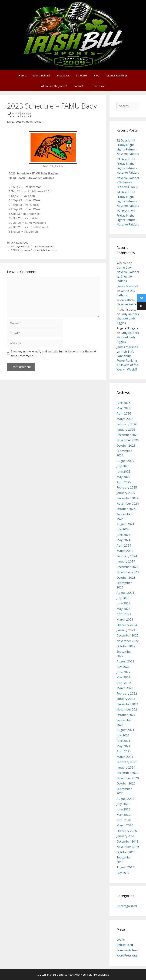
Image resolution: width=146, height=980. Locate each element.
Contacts (79, 86)
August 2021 (125, 730)
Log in (121, 939)
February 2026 (127, 424)
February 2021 (127, 762)
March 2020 (125, 825)
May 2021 (123, 746)
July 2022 (123, 667)
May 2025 (123, 477)
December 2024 (127, 498)
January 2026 (126, 430)
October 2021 (126, 715)
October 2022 (126, 646)
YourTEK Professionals (95, 975)
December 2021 (127, 704)
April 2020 (124, 820)
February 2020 (127, 831)
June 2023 (123, 603)
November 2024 (128, 504)
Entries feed (125, 945)
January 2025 (126, 493)
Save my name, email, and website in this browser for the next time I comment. (54, 354)
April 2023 (124, 614)
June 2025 (123, 471)
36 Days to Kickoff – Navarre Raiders (33, 246)
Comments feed (127, 950)
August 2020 (125, 799)
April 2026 (124, 413)
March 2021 (125, 757)
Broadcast (63, 75)
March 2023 (125, 619)
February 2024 (127, 556)
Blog (97, 75)
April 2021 (124, 751)
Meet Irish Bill (41, 75)
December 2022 (127, 635)
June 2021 (123, 741)
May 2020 (123, 815)
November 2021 (128, 709)
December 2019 (127, 841)
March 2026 (125, 419)
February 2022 (127, 693)
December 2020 (127, 773)
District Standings (117, 75)
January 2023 (126, 630)
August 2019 (125, 867)
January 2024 (126, 561)
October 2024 (126, 509)
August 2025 (125, 461)
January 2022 (126, 699)
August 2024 (125, 524)
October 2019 (126, 852)
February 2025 (127, 487)
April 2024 (124, 545)
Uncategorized (20, 243)
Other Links (98, 86)
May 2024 (123, 540)
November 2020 (128, 778)
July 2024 (123, 529)
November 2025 (128, 440)
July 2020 (123, 804)
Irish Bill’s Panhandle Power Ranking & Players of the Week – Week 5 (127, 360)
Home (22, 75)
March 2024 (125, 551)
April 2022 (124, 683)
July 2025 (123, 466)
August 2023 (125, 593)
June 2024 (123, 535)
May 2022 (123, 677)
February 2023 (127, 625)
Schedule (82, 75)
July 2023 (123, 598)
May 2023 (123, 609)
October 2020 (126, 783)
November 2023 (128, 572)
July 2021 (123, 735)
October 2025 (126, 445)
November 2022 (128, 641)
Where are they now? (54, 86)
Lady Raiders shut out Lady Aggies (128, 318)
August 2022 (125, 661)
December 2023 (127, 567)
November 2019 (128, 847)
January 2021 (126, 767)
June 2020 (123, 809)
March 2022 (125, 688)
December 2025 (127, 435)
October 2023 (126, 577)
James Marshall (127, 286)
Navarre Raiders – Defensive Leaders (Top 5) (128, 182)
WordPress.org (127, 955)
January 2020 (126, 836)
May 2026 (123, 408)
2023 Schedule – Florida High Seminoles (34, 250)
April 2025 (124, 482)
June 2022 (123, 672)
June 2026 (123, 403)
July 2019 (123, 873)
